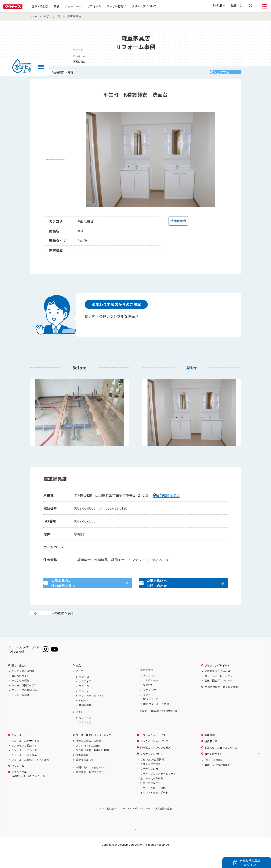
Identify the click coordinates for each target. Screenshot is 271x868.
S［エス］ (149, 700)
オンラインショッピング (154, 756)
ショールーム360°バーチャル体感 (30, 774)
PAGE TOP (135, 844)
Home (33, 16)
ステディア (85, 696)
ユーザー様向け (130, 6)
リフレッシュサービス (153, 750)
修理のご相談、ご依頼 (88, 756)
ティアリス (149, 690)
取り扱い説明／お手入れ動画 (92, 765)
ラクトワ (148, 710)
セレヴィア (85, 733)
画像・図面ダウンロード (218, 696)
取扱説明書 (82, 770)
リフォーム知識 (20, 710)
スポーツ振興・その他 (153, 803)
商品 (78, 680)
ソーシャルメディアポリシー (135, 823)
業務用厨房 (85, 720)
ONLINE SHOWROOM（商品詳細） (160, 726)
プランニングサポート (217, 680)
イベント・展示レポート (154, 807)
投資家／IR (211, 756)
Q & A (89, 760)
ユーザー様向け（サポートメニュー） (97, 750)
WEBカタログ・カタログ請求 (221, 702)
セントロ (84, 692)
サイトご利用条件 (107, 823)
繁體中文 (236, 6)
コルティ (84, 706)
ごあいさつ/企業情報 (152, 774)
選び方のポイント (22, 691)
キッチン (81, 686)
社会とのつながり (150, 798)
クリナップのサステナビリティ (158, 788)
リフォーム (108, 6)
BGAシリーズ (151, 714)
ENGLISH (219, 6)
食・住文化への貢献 (152, 793)
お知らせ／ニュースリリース (221, 762)
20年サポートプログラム (90, 787)
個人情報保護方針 (164, 823)
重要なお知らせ (85, 774)
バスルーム (82, 727)
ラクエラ (84, 701)
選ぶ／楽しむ (19, 680)
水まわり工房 (52, 16)
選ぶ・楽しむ (53, 6)
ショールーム (87, 6)
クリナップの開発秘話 (24, 705)
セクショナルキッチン (91, 711)
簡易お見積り (218, 686)
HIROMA (83, 715)
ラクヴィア (85, 737)
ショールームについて (24, 765)
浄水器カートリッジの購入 (155, 762)
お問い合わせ (91, 782)
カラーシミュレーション (218, 691)
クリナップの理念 (150, 779)
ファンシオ (149, 705)
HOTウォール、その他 (156, 719)
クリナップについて (158, 6)
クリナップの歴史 (150, 784)
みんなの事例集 (20, 696)
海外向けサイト (213, 769)
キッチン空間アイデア (24, 700)
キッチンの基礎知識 (23, 686)
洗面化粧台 (147, 685)
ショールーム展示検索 (24, 770)
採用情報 (210, 750)
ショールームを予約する (25, 756)
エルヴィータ (151, 695)
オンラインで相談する (24, 760)
